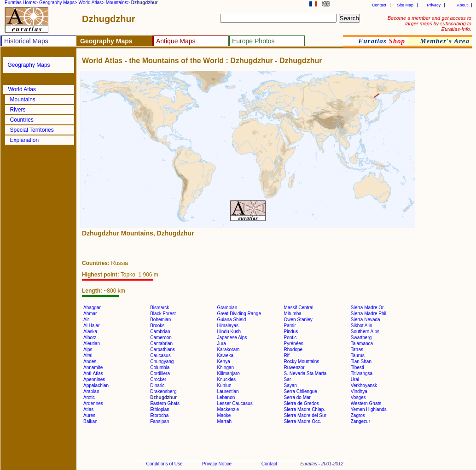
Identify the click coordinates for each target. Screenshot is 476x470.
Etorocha (159, 415)
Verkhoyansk (364, 385)
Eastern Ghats (165, 403)
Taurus (358, 355)
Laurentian (228, 391)
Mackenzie (228, 409)
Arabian (91, 391)
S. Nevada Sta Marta (305, 373)
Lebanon (226, 397)
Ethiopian (160, 409)
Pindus (291, 332)
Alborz (90, 338)
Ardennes (93, 403)
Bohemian (160, 320)
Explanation (25, 140)
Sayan (290, 385)
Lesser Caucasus (235, 403)
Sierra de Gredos (302, 403)
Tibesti (357, 367)
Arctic (89, 397)
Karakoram (228, 350)
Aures (89, 415)
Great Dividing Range (239, 314)
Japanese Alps (232, 338)
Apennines (94, 379)
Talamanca (362, 344)
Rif (287, 355)
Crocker (158, 379)
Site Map (405, 5)
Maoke (224, 415)
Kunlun (224, 385)
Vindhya (359, 391)
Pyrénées (294, 344)
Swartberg (361, 338)
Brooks (157, 326)
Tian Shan (361, 361)
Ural (355, 379)
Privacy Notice (217, 464)
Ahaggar (92, 308)
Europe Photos (253, 41)
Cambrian (160, 332)
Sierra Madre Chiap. (305, 409)
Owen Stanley (298, 320)
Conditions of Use (165, 464)
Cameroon (161, 338)
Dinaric (157, 385)
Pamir (290, 326)
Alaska (90, 332)
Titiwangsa (362, 373)
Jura (221, 344)
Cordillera (160, 373)
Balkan (90, 421)
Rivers (18, 110)
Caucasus (160, 355)
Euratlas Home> (21, 3)
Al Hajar (92, 326)
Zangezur (360, 421)
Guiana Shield (231, 320)
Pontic (290, 338)
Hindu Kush (229, 332)
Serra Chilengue (301, 391)
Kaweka (225, 355)
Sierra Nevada (366, 320)
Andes (90, 361)
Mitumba (293, 314)
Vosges (358, 397)
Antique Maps (176, 41)
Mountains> (118, 3)
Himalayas (228, 326)
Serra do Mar (297, 397)
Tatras (357, 350)
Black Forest (163, 314)
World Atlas (22, 89)
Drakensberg (163, 391)
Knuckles (226, 379)
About (462, 5)
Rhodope (293, 350)
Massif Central (299, 308)
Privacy (434, 5)
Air (86, 320)
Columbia (160, 367)
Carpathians (163, 350)
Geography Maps (29, 65)
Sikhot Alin (362, 326)
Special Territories (32, 130)
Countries (22, 120)
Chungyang (162, 361)
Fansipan (160, 421)
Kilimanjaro (228, 373)
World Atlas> (92, 3)
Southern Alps (365, 332)
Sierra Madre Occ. (303, 421)
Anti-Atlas (93, 373)
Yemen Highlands (369, 409)
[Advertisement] (444, 209)
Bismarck (160, 308)
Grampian (227, 308)
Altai (88, 355)
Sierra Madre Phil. (369, 314)
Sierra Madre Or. (368, 308)
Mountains (23, 100)
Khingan (225, 367)
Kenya (223, 361)
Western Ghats (366, 403)
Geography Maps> (58, 3)
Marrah (224, 421)
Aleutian (92, 344)
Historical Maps (26, 41)
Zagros (358, 415)
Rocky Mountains (302, 361)
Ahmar (90, 314)
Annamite (93, 367)
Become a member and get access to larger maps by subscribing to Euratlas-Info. (430, 23)
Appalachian (96, 385)
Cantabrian (161, 344)
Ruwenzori (295, 367)
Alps (88, 350)
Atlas (88, 409)
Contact (379, 5)
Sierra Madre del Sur (305, 415)
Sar (288, 379)
